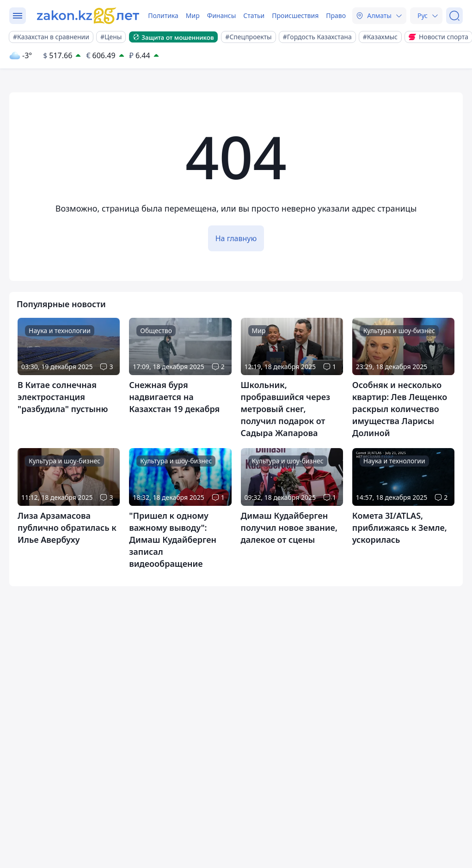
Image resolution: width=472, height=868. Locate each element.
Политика (163, 15)
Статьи (254, 15)
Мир (193, 15)
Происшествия (295, 15)
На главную (236, 238)
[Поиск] (454, 16)
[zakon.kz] (89, 16)
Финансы (222, 15)
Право (336, 15)
